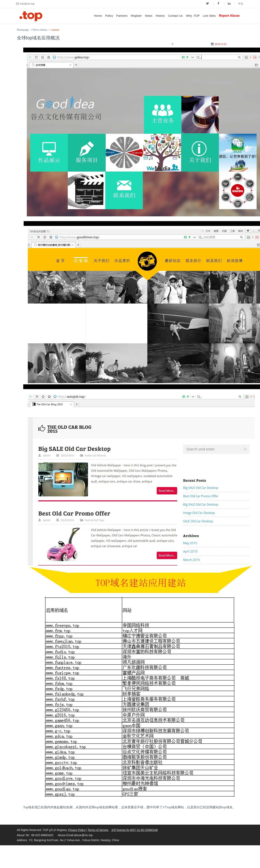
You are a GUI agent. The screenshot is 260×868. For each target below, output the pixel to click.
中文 (241, 4)
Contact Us (175, 16)
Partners (122, 16)
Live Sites (209, 16)
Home (98, 16)
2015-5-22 (221, 44)
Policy (109, 16)
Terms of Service (98, 830)
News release (40, 30)
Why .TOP (193, 16)
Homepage (23, 30)
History (160, 16)
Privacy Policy (77, 830)
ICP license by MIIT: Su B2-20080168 (134, 830)
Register (136, 16)
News (149, 16)
